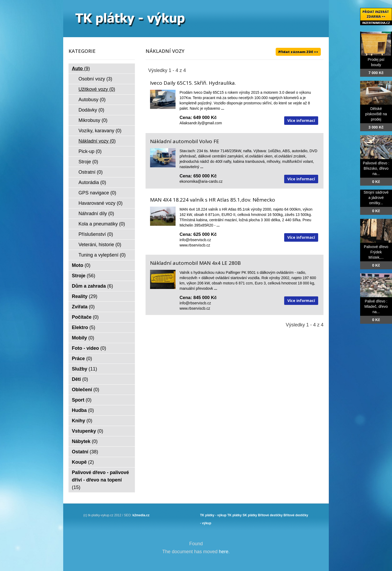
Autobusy (92, 100)
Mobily (83, 338)
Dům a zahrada (93, 286)
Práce (82, 359)
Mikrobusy (93, 120)
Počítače (85, 317)
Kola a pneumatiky (102, 224)
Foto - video (89, 348)
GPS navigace (97, 193)
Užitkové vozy (97, 89)
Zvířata (83, 307)
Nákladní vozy (97, 141)
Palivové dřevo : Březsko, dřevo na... (376, 168)
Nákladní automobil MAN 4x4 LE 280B (195, 263)
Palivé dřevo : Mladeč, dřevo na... (376, 306)
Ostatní (85, 452)
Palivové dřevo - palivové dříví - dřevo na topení (101, 480)
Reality (85, 296)
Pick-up (90, 151)
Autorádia (92, 182)
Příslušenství (96, 234)
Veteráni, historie (100, 245)
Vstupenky (88, 431)
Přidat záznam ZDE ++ (298, 52)
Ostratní (91, 172)
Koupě (83, 462)
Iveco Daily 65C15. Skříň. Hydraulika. (193, 83)
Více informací (301, 120)
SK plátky (250, 515)
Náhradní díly (96, 214)
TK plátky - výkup (213, 515)
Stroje (88, 162)
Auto (81, 69)
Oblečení (86, 390)
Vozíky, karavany (100, 131)
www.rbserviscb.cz (195, 245)
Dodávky (91, 110)
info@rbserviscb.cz (195, 240)
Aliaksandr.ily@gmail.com (201, 123)
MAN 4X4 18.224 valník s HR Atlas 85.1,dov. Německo (213, 200)
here (224, 552)
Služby (85, 369)
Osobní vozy (95, 79)
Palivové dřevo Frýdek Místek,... (376, 252)
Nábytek (85, 441)
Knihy (82, 421)
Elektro (84, 327)
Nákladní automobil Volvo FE (185, 141)
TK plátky (235, 515)
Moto (81, 265)
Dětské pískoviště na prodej (376, 114)
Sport (82, 400)
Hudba (83, 410)
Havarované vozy (101, 203)
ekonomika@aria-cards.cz (201, 181)
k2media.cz (141, 515)
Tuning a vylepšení (102, 255)
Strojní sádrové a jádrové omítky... (376, 198)
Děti (80, 379)
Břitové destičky (270, 515)
